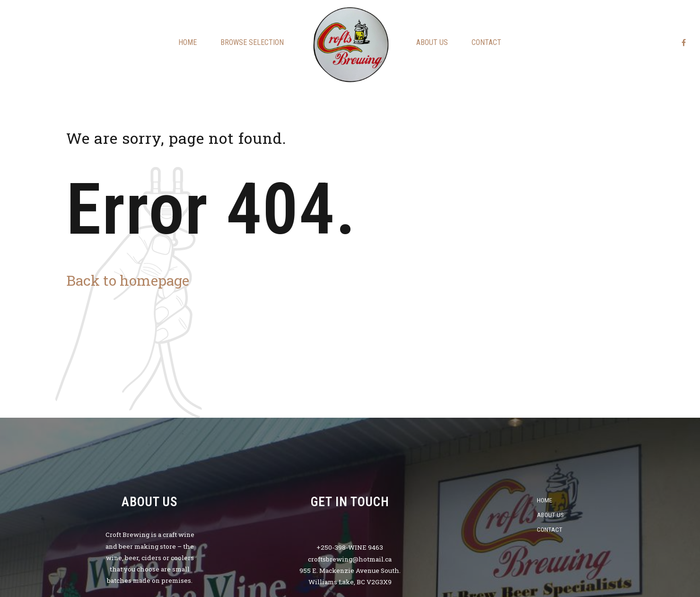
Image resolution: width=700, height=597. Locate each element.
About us (432, 42)
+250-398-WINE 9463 (350, 547)
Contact (486, 42)
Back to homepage (128, 280)
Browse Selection (252, 42)
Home (188, 42)
